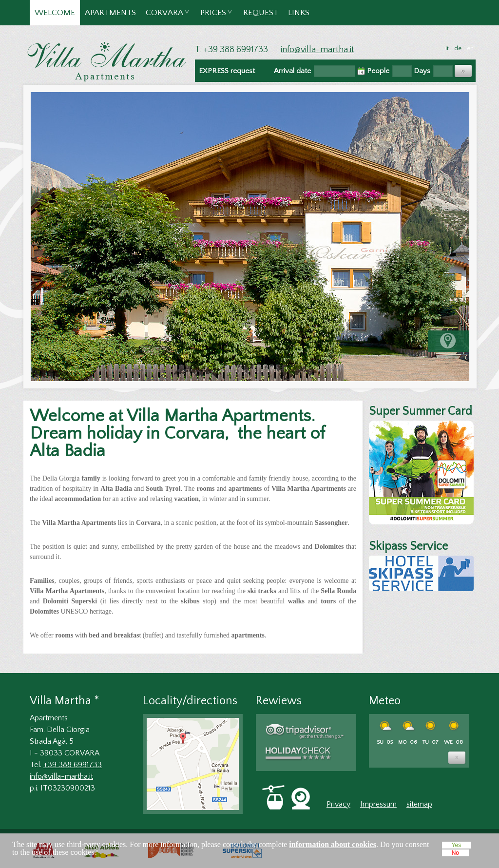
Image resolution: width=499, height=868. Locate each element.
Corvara (165, 17)
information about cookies (333, 844)
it (447, 48)
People (378, 71)
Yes (457, 845)
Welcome (55, 13)
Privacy (338, 804)
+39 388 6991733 (73, 765)
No (455, 853)
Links (299, 13)
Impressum (378, 804)
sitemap (419, 804)
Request (261, 13)
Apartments (110, 13)
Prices (214, 17)
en (470, 48)
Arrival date (292, 71)
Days (422, 71)
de (458, 48)
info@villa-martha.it (317, 50)
